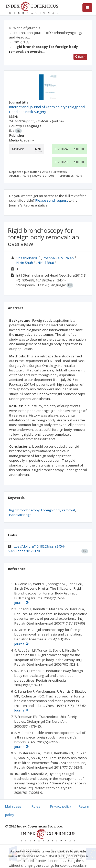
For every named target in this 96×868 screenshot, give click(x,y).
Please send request (52, 200)
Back (80, 57)
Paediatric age (20, 515)
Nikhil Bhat (46, 263)
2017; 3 (22, 42)
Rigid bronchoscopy (24, 510)
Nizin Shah (25, 263)
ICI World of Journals (25, 28)
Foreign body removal (58, 510)
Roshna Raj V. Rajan (58, 258)
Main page (13, 806)
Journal (21, 603)
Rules (36, 806)
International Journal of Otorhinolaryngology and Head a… (46, 35)
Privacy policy (61, 806)
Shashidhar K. (27, 258)
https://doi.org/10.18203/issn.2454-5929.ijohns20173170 (36, 549)
